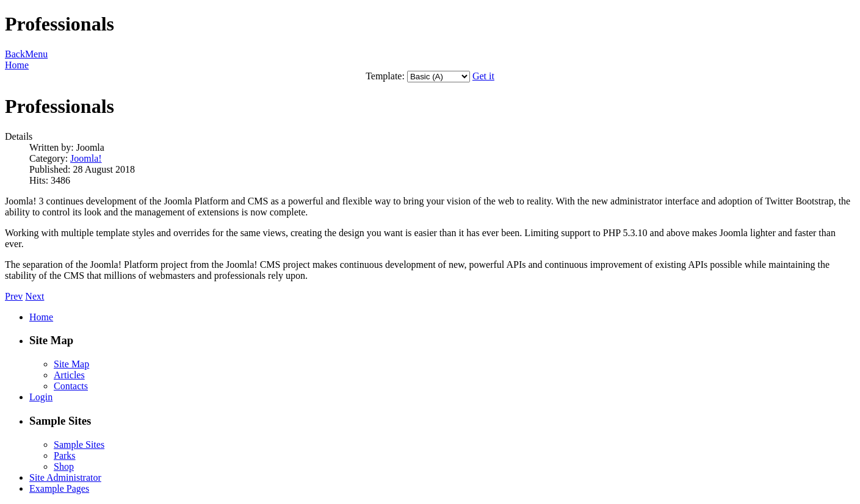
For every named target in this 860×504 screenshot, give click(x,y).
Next (34, 296)
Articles (69, 375)
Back (15, 54)
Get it (483, 76)
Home (17, 65)
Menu (36, 54)
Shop (64, 466)
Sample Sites (79, 445)
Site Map (71, 364)
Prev (14, 296)
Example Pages (59, 488)
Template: (385, 76)
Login (41, 397)
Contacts (71, 386)
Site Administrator (65, 477)
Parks (65, 455)
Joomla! (86, 158)
